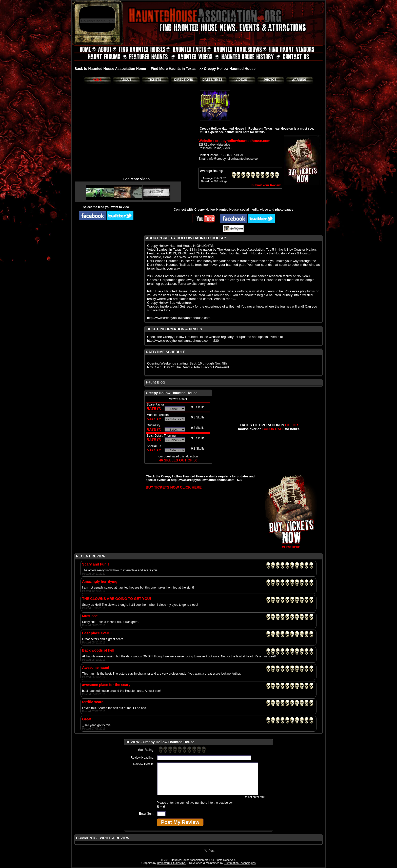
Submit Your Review (266, 185)
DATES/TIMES (212, 80)
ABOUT (126, 80)
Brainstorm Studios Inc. (171, 863)
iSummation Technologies (240, 863)
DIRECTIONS (184, 80)
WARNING (299, 80)
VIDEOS (241, 80)
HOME (97, 80)
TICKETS (155, 80)
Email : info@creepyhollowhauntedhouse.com (229, 159)
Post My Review (180, 822)
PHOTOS (270, 80)
